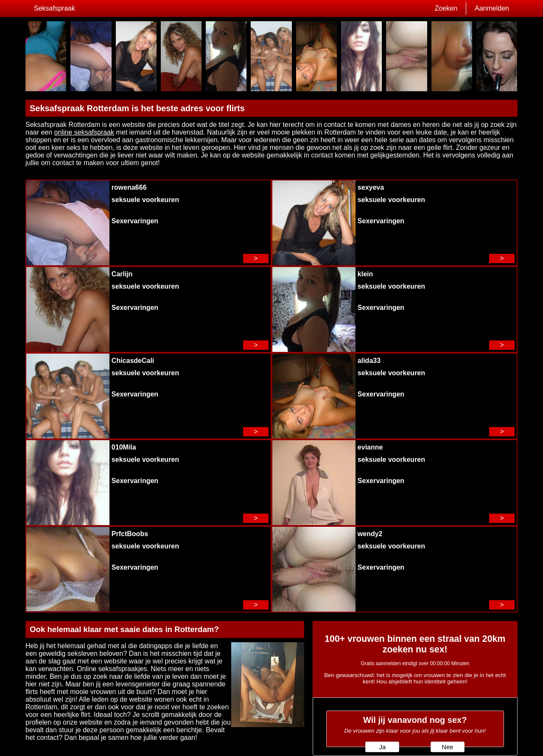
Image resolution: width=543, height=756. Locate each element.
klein (365, 274)
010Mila (124, 447)
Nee (448, 747)
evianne (370, 447)
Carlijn (122, 274)
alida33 (369, 361)
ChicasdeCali (133, 361)
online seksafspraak (84, 132)
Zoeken (446, 8)
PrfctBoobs (130, 534)
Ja (382, 747)
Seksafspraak (55, 8)
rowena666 (129, 187)
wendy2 (370, 534)
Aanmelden (492, 8)
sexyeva (371, 187)
